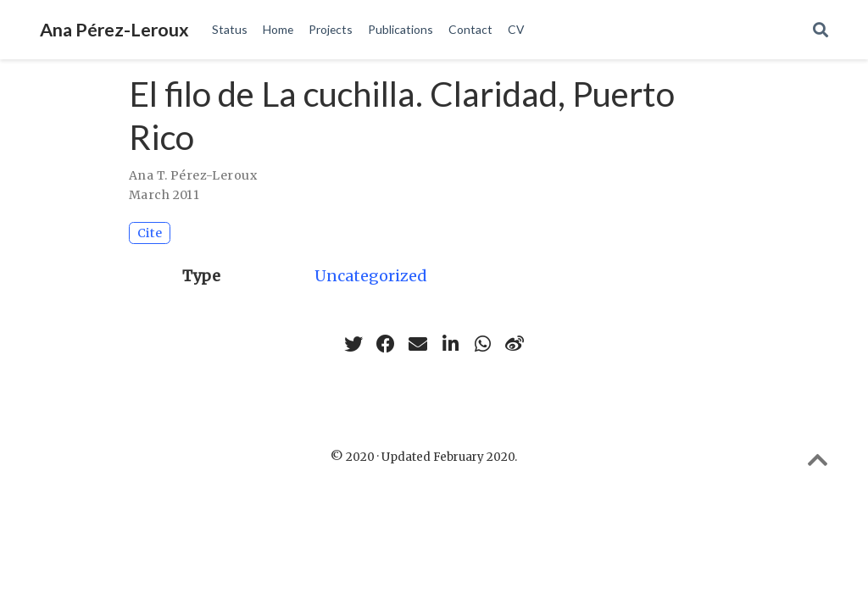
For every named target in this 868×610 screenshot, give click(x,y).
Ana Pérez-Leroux (114, 30)
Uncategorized (371, 276)
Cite (150, 233)
